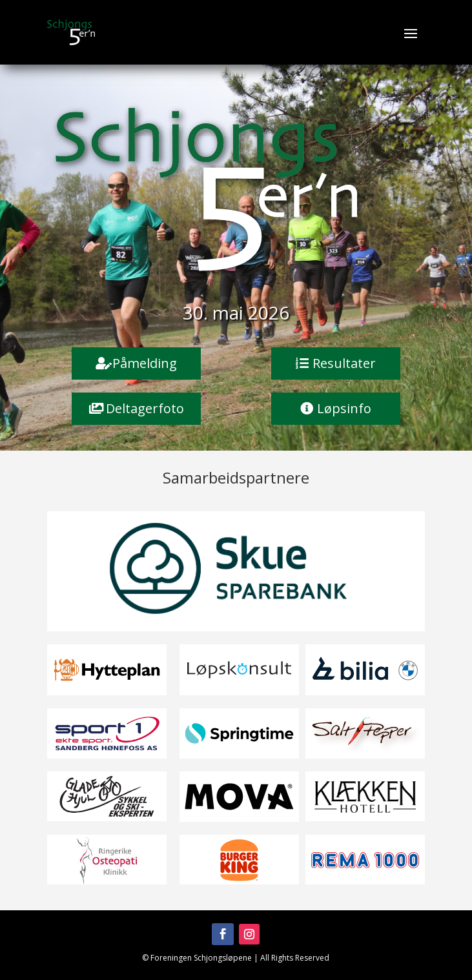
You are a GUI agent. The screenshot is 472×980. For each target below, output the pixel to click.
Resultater (344, 363)
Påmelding (145, 363)
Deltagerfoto (145, 408)
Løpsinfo (344, 408)
